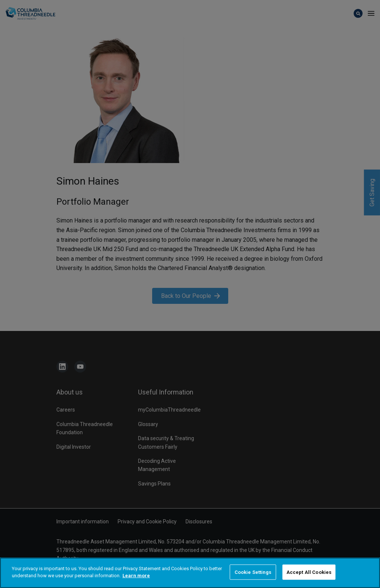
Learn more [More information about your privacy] (136, 585)
